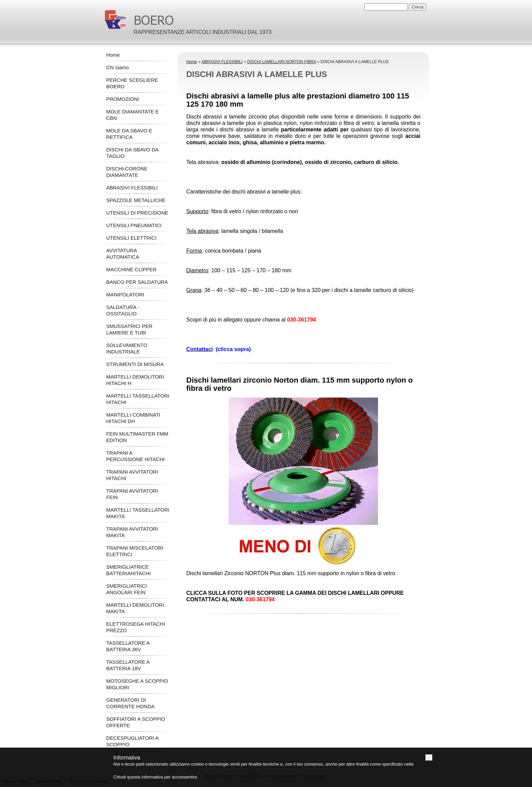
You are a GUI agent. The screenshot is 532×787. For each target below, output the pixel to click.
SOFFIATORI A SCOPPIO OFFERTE (136, 722)
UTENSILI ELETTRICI (131, 238)
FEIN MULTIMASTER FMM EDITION (137, 437)
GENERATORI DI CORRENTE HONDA (130, 703)
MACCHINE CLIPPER (131, 269)
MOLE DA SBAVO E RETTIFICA (129, 134)
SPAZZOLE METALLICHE (136, 200)
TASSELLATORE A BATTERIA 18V (128, 665)
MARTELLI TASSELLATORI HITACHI (138, 399)
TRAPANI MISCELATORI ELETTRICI (135, 551)
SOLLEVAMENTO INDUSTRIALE (127, 348)
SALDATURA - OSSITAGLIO (123, 310)
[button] (429, 757)
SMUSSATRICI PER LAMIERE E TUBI (129, 329)
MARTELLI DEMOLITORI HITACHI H (135, 380)
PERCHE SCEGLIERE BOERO (132, 83)
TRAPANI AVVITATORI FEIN (132, 494)
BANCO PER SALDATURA (137, 282)
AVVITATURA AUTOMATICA (123, 254)
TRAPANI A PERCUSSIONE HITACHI (135, 456)
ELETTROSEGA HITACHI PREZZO (136, 627)
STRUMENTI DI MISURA (135, 364)
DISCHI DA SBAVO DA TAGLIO (132, 153)
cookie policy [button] (127, 770)
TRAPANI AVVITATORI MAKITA (132, 532)
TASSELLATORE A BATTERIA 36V (128, 646)
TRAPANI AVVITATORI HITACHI (132, 475)
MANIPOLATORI (125, 295)
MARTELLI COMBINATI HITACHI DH (133, 418)
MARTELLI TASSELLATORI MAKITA (138, 513)
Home (192, 62)
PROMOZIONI (123, 99)
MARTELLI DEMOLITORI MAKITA (135, 608)
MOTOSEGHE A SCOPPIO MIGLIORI (137, 684)
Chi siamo (118, 67)
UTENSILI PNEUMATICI (134, 225)
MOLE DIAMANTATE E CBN (132, 115)
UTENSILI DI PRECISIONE (137, 213)
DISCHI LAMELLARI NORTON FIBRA (281, 62)
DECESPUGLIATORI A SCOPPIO (132, 741)
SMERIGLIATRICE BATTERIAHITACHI (128, 570)
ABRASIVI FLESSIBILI (222, 62)
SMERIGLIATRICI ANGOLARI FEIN (127, 589)
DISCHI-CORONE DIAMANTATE (127, 172)
